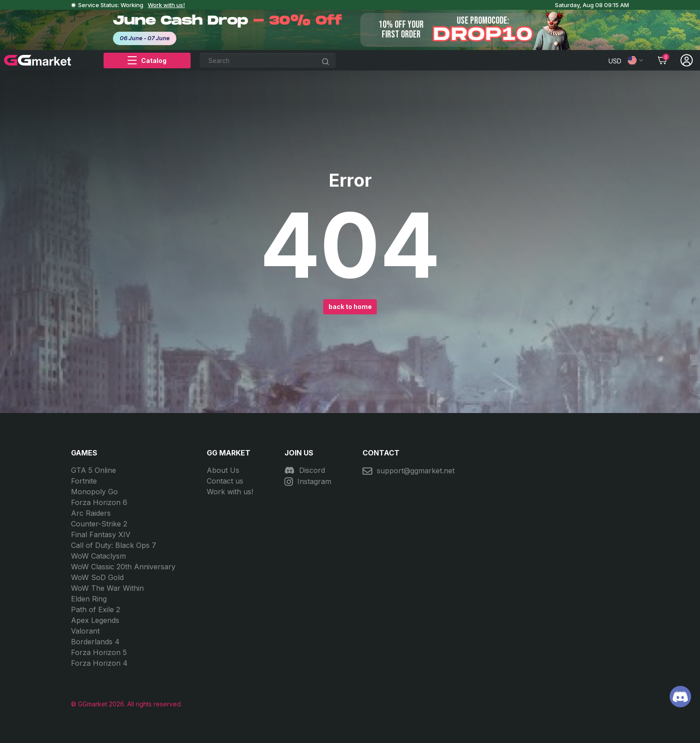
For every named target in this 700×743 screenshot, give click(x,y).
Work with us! (166, 5)
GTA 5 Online (94, 470)
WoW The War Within (107, 588)
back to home (350, 307)
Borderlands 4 (95, 642)
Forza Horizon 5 (99, 652)
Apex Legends (95, 620)
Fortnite (84, 481)
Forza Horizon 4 (99, 663)
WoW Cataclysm (98, 556)
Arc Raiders (91, 513)
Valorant (85, 631)
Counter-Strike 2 (99, 524)
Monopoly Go (94, 492)
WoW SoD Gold (97, 577)
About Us (223, 470)
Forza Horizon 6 (99, 502)
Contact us (225, 481)
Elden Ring (89, 599)
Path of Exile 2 (96, 609)
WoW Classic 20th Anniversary (123, 567)
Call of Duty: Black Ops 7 (114, 545)
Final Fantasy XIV (101, 534)
